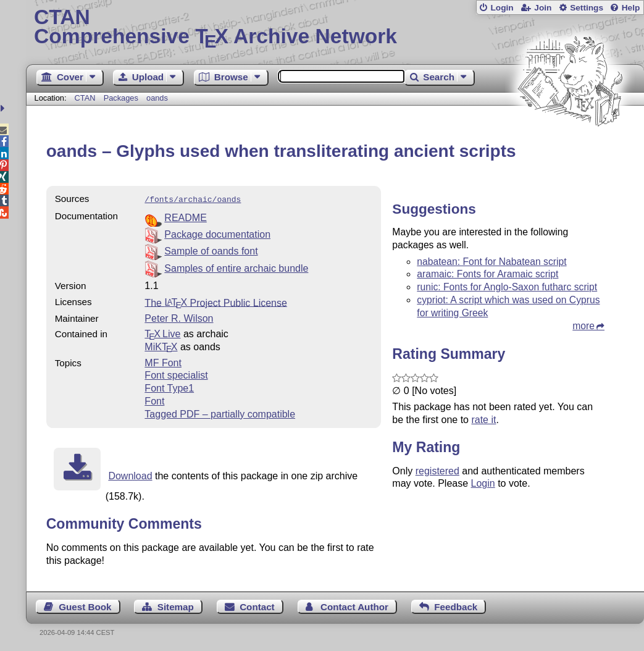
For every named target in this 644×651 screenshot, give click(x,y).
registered (437, 471)
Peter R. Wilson (179, 317)
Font (154, 400)
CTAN (85, 98)
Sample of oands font (211, 250)
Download (130, 475)
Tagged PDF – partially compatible (220, 413)
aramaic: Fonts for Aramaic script (487, 274)
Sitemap (176, 606)
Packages (122, 98)
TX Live (162, 333)
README (185, 216)
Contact (257, 606)
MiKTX (161, 346)
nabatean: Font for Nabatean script (491, 262)
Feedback (456, 606)
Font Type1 (169, 387)
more (583, 326)
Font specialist (176, 374)
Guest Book (85, 606)
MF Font (163, 362)
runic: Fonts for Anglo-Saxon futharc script (507, 287)
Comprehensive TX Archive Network (335, 28)
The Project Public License (216, 301)
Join (543, 8)
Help (631, 8)
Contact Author (354, 606)
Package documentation (217, 233)
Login (502, 8)
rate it (483, 420)
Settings (587, 8)
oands (157, 98)
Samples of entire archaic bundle (236, 267)
